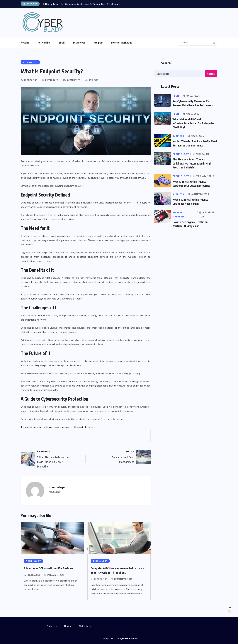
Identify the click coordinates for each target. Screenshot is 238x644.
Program (98, 43)
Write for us (85, 626)
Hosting (25, 43)
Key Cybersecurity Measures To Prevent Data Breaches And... (91, 4)
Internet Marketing (122, 43)
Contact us (52, 626)
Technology (79, 43)
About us (68, 626)
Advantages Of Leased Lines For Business (49, 568)
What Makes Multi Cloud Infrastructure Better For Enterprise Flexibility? (194, 123)
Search (211, 74)
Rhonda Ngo (34, 575)
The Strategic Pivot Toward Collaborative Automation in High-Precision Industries (193, 163)
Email (62, 43)
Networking (44, 43)
